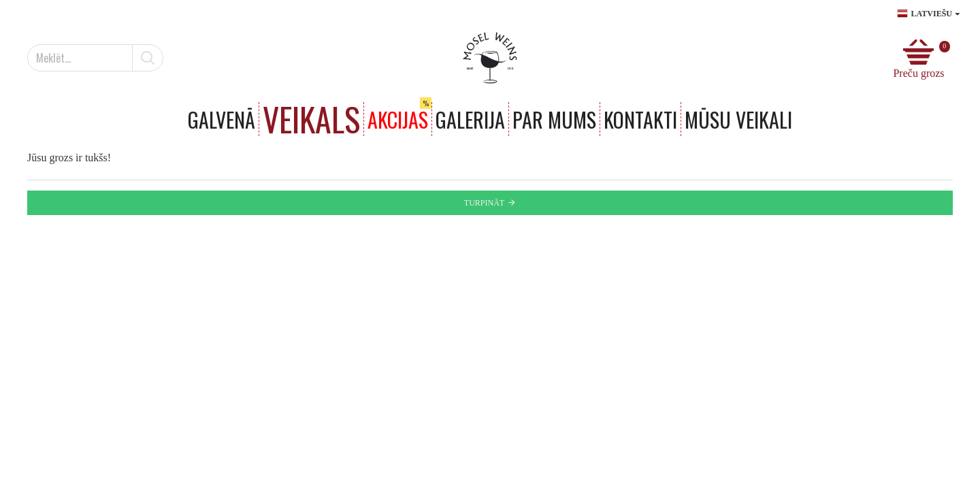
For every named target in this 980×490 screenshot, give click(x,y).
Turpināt (484, 203)
